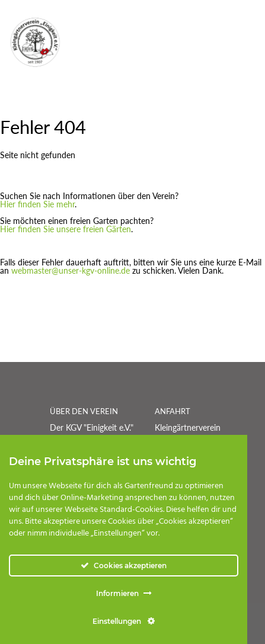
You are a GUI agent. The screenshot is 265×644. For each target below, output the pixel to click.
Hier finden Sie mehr (37, 204)
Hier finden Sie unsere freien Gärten (66, 229)
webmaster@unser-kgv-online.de (71, 270)
